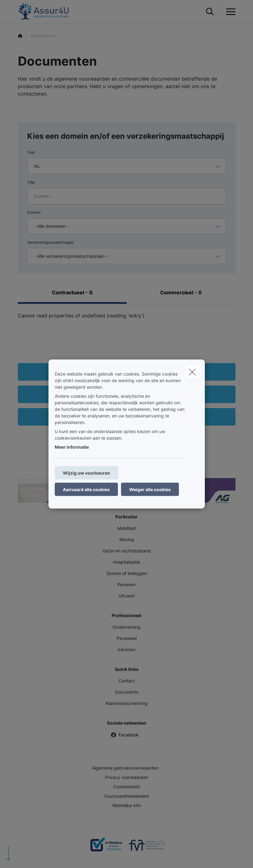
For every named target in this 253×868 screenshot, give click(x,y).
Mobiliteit (126, 528)
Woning (127, 539)
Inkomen (127, 649)
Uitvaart (127, 596)
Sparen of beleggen (127, 573)
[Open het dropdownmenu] (229, 12)
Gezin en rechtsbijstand (127, 551)
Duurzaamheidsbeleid (127, 796)
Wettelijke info (126, 805)
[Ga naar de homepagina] (47, 12)
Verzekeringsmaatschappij (50, 242)
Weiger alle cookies (150, 489)
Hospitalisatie (126, 562)
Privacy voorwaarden (126, 777)
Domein (34, 212)
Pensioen (126, 584)
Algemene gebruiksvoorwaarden (125, 768)
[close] (192, 372)
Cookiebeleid (126, 787)
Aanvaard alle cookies (86, 489)
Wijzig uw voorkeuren (86, 473)
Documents (127, 692)
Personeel (127, 638)
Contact (127, 681)
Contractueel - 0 (72, 292)
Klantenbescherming (127, 703)
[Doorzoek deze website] (210, 12)
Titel (31, 182)
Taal (31, 152)
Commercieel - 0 (181, 292)
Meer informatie (72, 447)
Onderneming (126, 627)
